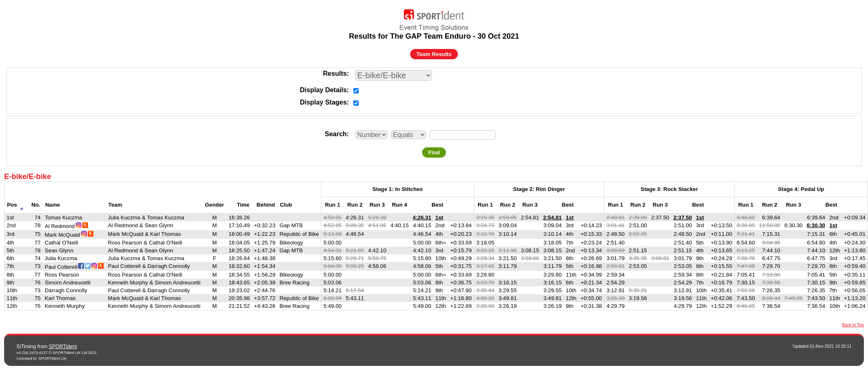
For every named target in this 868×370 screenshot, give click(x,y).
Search (335, 134)
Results (335, 73)
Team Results (434, 54)
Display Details (323, 90)
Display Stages (323, 102)
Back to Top (853, 325)
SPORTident (63, 347)
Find (434, 152)
